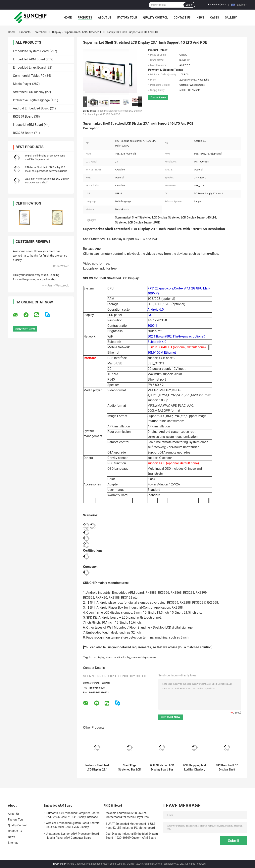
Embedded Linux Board (29, 67)
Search (189, 5)
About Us (105, 18)
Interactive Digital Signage (31, 100)
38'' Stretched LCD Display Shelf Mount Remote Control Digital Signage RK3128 (227, 768)
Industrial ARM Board (28, 125)
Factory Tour (127, 18)
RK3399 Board (23, 117)
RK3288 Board (23, 133)
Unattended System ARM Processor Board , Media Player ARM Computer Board (72, 836)
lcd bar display (97, 657)
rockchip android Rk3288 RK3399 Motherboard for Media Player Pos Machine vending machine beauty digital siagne (131, 816)
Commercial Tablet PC (29, 76)
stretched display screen (144, 657)
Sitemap (13, 843)
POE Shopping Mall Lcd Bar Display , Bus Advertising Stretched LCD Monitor (194, 768)
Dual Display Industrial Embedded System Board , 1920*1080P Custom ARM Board (132, 836)
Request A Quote (217, 5)
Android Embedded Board (31, 108)
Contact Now (158, 97)
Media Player (22, 84)
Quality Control (155, 18)
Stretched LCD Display (47, 32)
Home (68, 18)
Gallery (231, 18)
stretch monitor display (118, 657)
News (200, 18)
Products (85, 18)
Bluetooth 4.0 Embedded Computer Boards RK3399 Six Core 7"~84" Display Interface (73, 815)
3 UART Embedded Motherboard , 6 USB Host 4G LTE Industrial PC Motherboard (130, 826)
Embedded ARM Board (29, 59)
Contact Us (182, 18)
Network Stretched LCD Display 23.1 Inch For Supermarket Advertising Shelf (97, 768)
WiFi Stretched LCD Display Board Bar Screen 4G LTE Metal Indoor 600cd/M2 (162, 768)
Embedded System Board (31, 51)
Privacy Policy (59, 864)
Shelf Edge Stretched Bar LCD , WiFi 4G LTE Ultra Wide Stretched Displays (130, 768)
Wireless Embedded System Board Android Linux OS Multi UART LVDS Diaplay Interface (73, 826)
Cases (215, 18)
